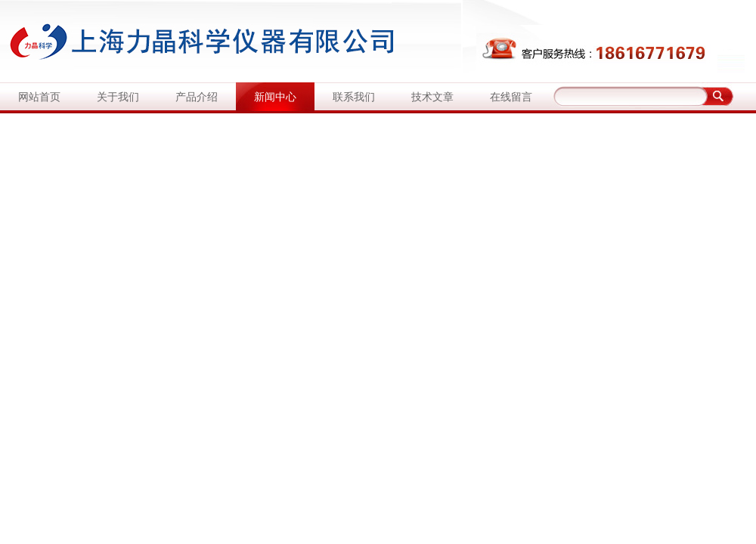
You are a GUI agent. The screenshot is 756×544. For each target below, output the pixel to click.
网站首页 (39, 97)
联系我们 (354, 97)
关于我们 (118, 97)
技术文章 (432, 97)
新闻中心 (275, 97)
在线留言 (511, 97)
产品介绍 (197, 97)
